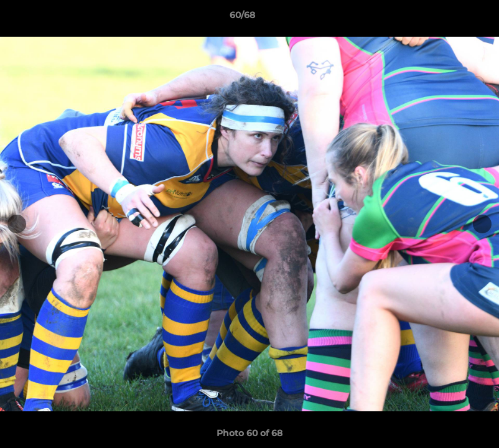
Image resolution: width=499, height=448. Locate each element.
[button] (447, 18)
